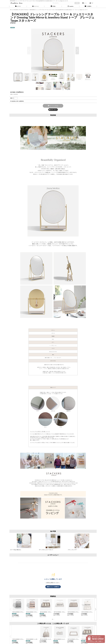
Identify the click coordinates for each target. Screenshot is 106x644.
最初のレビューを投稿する (53, 587)
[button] (53, 6)
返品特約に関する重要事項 (17, 101)
